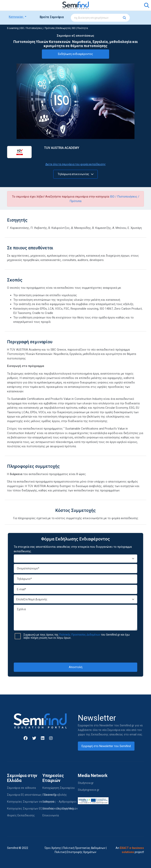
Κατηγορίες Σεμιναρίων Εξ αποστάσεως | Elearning (40, 809)
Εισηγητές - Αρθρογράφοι (59, 802)
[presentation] (75, 651)
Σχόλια (75, 618)
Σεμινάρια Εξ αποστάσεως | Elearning (31, 795)
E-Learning (13, 28)
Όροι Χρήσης (53, 848)
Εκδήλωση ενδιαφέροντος (75, 54)
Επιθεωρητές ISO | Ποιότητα (72, 28)
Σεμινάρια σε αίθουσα (21, 788)
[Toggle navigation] (12, 5)
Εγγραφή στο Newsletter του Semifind (106, 746)
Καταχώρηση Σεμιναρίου (59, 788)
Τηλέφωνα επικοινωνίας (76, 174)
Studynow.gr (86, 783)
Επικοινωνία (51, 815)
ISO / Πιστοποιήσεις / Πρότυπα (37, 28)
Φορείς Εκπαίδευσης (21, 815)
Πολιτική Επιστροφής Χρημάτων (75, 852)
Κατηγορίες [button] (16, 17)
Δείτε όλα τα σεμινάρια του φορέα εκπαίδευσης (76, 164)
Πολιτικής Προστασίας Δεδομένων (80, 635)
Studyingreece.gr (89, 790)
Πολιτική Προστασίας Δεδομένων (84, 848)
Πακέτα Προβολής (55, 795)
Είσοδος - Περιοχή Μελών (60, 809)
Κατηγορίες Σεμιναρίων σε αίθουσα (30, 802)
